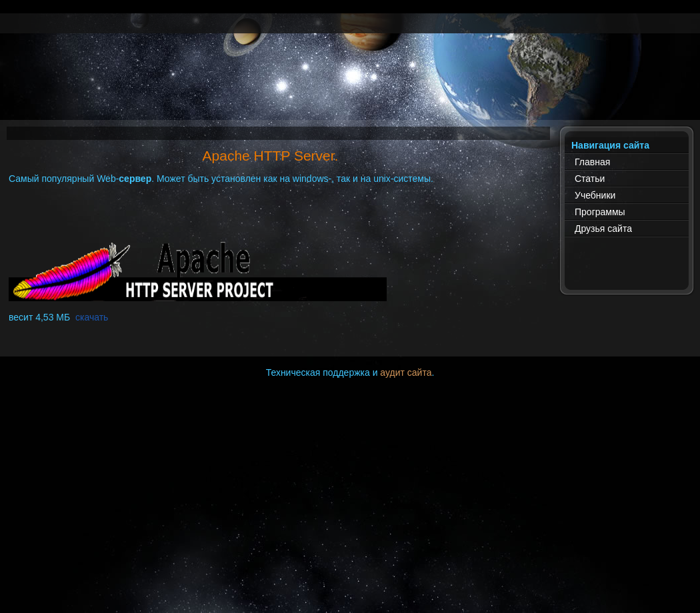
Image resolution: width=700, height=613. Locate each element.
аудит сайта (406, 372)
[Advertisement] (350, 90)
